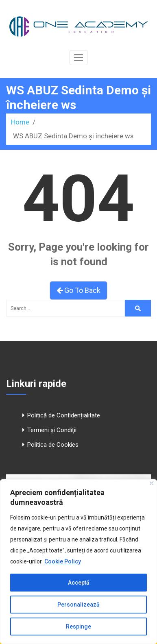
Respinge (78, 627)
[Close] (152, 483)
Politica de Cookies (53, 445)
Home (20, 122)
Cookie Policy (63, 561)
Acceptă (79, 583)
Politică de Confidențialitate (64, 415)
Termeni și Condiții (52, 430)
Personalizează (78, 605)
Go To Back (78, 290)
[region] (78, 562)
